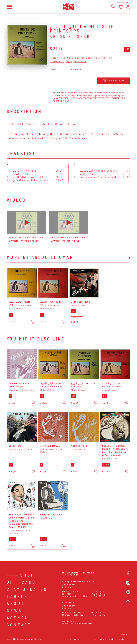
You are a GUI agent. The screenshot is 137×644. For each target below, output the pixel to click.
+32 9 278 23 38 (70, 575)
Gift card (21, 582)
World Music (80, 61)
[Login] (128, 7)
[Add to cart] (33, 322)
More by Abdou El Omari (41, 257)
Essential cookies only (109, 639)
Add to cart (114, 81)
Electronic (91, 58)
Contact (19, 625)
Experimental (57, 61)
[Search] (113, 7)
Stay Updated (27, 589)
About (16, 603)
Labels (17, 596)
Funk (111, 58)
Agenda (17, 618)
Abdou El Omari (71, 36)
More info (39, 639)
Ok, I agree (72, 639)
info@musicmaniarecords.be (78, 573)
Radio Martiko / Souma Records (67, 58)
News (14, 610)
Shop (27, 575)
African (102, 58)
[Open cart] (121, 7)
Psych (69, 61)
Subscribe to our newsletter (78, 624)
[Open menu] (9, 7)
